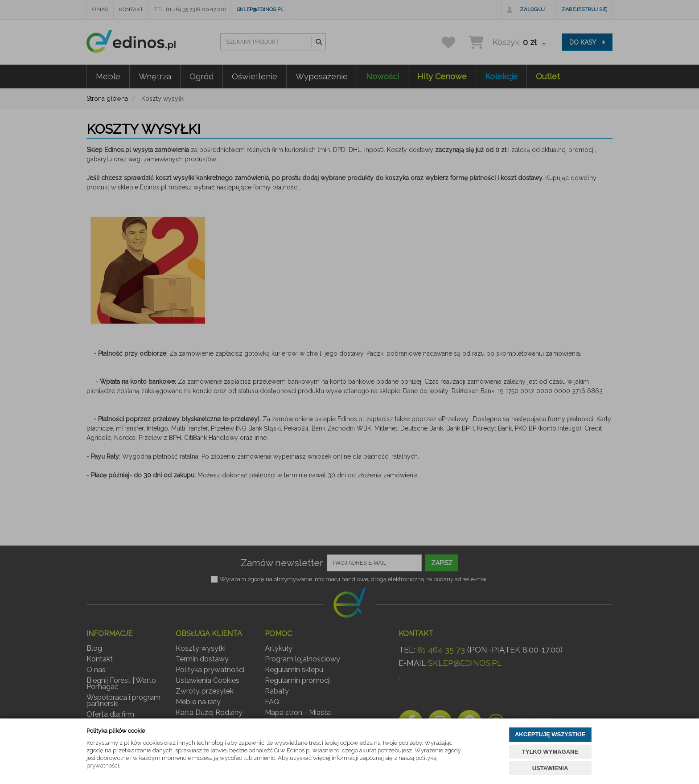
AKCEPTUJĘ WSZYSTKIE (550, 734)
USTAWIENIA (550, 768)
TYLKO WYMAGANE (550, 752)
